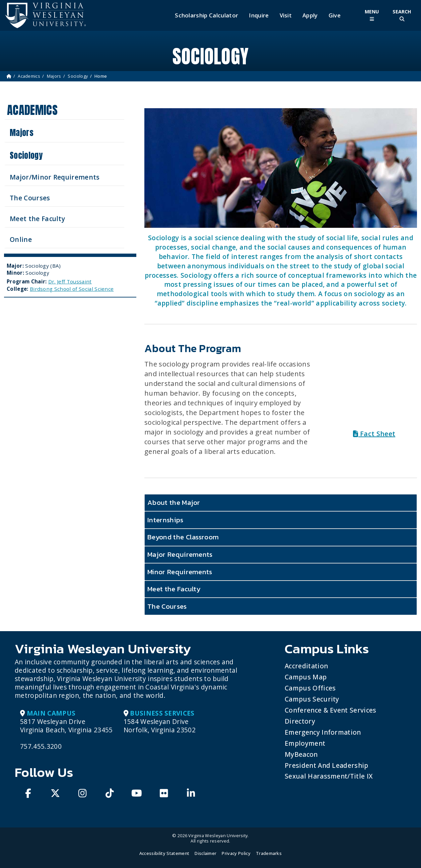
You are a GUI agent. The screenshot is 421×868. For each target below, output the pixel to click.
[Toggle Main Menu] (372, 15)
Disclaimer (205, 853)
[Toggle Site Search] (402, 15)
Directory (300, 721)
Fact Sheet (374, 434)
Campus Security (312, 699)
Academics (29, 76)
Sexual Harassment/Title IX (329, 776)
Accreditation (306, 666)
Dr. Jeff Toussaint (70, 281)
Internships (165, 520)
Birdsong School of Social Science (72, 289)
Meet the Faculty (37, 219)
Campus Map (306, 677)
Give (335, 15)
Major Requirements (180, 554)
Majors (54, 76)
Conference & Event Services (331, 710)
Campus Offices (310, 688)
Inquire (259, 15)
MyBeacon (301, 754)
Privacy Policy (236, 853)
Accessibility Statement (164, 853)
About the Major (174, 502)
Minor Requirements (180, 572)
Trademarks (269, 853)
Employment (305, 743)
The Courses (30, 198)
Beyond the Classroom (183, 537)
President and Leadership (327, 765)
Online (21, 239)
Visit (286, 15)
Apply (310, 15)
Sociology (78, 76)
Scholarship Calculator (206, 15)
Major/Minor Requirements (55, 177)
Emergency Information (323, 732)
